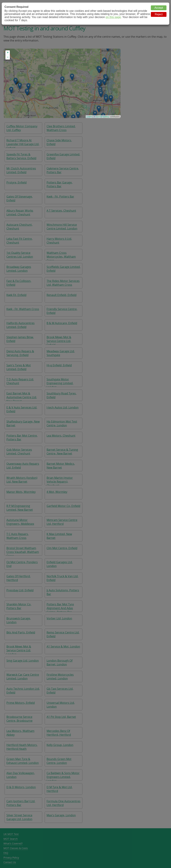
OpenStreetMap (103, 117)
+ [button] (8, 53)
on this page (113, 17)
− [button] (8, 57)
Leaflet (89, 117)
